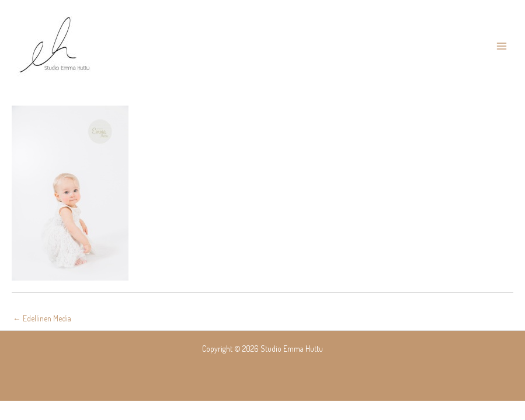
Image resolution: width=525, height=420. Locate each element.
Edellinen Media (42, 318)
